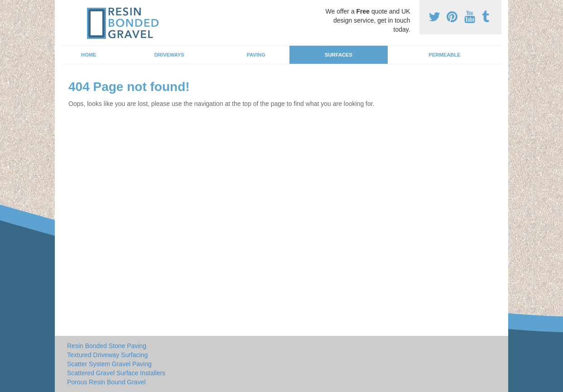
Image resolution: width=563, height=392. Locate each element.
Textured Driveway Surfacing (107, 355)
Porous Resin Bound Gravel (106, 382)
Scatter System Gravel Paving (109, 364)
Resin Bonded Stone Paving (107, 346)
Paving (256, 55)
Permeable (444, 55)
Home (89, 55)
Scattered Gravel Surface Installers (116, 373)
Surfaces (339, 55)
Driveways (169, 55)
